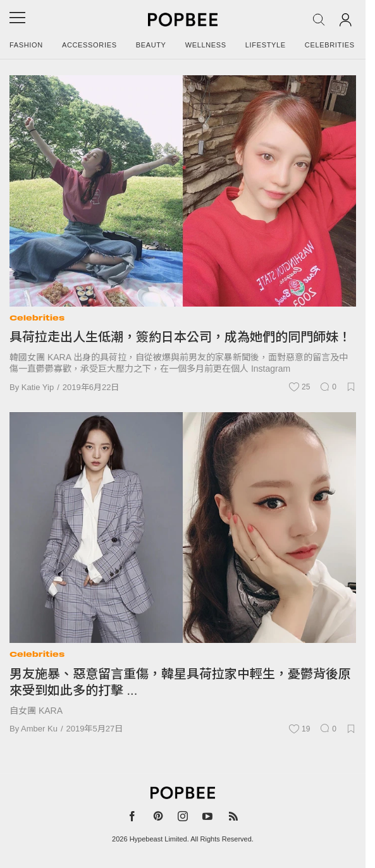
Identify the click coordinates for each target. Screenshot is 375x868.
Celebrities (330, 45)
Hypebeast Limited (158, 839)
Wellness (206, 45)
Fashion (26, 45)
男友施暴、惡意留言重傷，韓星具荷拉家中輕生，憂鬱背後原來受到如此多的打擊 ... (180, 682)
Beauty (151, 45)
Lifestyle (266, 45)
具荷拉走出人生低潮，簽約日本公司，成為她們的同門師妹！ (180, 337)
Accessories (89, 45)
